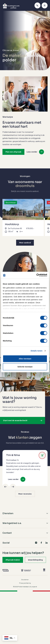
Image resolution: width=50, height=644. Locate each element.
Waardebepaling (35, 560)
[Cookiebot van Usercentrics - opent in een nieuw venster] (36, 275)
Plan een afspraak (13, 152)
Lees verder (32, 152)
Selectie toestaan (25, 367)
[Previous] (5, 487)
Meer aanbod (25, 243)
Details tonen (37, 351)
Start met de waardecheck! (15, 421)
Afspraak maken (13, 560)
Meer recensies (25, 494)
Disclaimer (25, 580)
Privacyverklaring (25, 583)
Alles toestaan (25, 359)
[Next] (13, 487)
